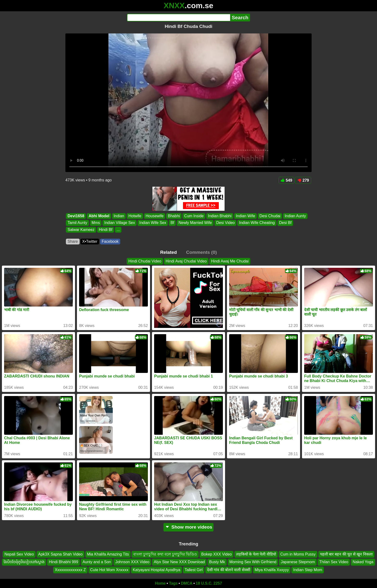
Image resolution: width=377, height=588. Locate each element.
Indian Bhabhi (220, 216)
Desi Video (225, 223)
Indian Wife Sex (153, 223)
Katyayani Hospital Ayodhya (157, 570)
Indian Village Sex (119, 223)
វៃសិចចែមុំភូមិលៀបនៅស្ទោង (24, 562)
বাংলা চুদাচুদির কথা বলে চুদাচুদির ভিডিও (165, 554)
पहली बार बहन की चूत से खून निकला (346, 554)
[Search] (179, 18)
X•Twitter (90, 241)
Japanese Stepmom (298, 562)
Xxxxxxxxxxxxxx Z (70, 570)
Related (168, 252)
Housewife (155, 216)
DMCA (187, 583)
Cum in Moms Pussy (298, 554)
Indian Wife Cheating (257, 223)
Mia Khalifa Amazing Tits (108, 554)
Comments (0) (201, 252)
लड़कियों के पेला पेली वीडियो (256, 554)
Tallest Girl (194, 570)
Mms (96, 223)
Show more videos (189, 527)
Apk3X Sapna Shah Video (60, 554)
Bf (172, 223)
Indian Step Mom (308, 570)
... (118, 230)
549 (287, 180)
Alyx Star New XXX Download (179, 562)
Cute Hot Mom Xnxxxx (109, 570)
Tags (173, 583)
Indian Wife (245, 216)
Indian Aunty (295, 216)
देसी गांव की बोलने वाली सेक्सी (229, 570)
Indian (119, 216)
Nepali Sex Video (19, 554)
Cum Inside (194, 216)
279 (303, 180)
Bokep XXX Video (217, 554)
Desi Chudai (270, 216)
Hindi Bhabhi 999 (63, 562)
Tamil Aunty (77, 223)
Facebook (110, 241)
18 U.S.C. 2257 (209, 583)
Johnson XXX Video (132, 562)
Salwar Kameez (81, 230)
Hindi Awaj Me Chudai (230, 261)
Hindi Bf (106, 230)
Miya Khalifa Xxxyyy (272, 570)
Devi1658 (76, 216)
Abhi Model (99, 216)
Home (160, 583)
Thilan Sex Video (334, 562)
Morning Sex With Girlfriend (253, 562)
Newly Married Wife (195, 223)
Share (73, 241)
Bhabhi (174, 216)
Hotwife (135, 216)
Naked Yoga (363, 562)
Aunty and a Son (97, 562)
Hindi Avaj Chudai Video (186, 261)
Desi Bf (285, 223)
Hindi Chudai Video (145, 261)
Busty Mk (217, 562)
